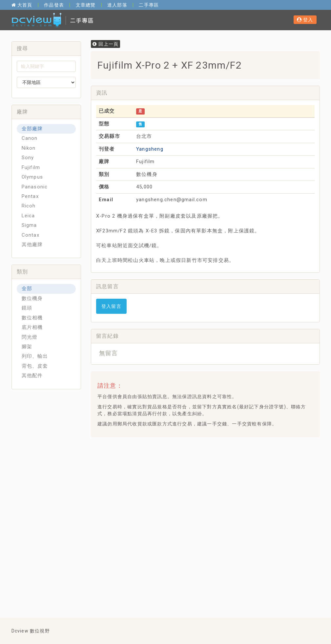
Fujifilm (31, 167)
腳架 (27, 347)
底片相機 (32, 327)
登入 (305, 20)
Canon (30, 138)
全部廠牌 (32, 129)
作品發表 (54, 5)
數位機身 (32, 298)
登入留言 (111, 306)
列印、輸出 (35, 356)
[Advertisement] (213, 490)
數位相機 (32, 318)
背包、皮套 (35, 366)
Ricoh (29, 206)
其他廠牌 (32, 245)
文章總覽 (86, 5)
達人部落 (117, 5)
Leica (28, 216)
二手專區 (149, 5)
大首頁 (22, 5)
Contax (31, 235)
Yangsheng (150, 149)
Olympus (32, 177)
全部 (27, 289)
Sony (28, 158)
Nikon (29, 148)
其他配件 (32, 376)
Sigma (29, 225)
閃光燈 (30, 337)
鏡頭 (27, 308)
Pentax (30, 196)
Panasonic (35, 187)
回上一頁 (105, 44)
